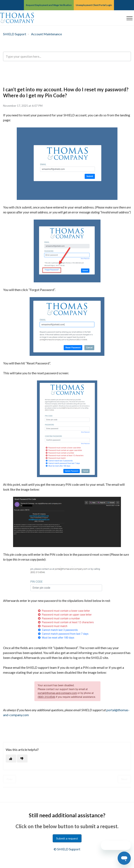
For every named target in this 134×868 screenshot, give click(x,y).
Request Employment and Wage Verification (49, 5)
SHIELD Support (15, 34)
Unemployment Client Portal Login (94, 5)
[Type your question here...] (67, 56)
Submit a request (67, 838)
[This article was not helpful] (22, 759)
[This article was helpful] (11, 759)
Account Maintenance (46, 34)
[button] (129, 18)
